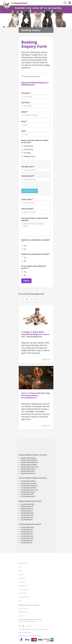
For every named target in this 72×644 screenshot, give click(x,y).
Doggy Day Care (30, 156)
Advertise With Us (24, 597)
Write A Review (23, 563)
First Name (26, 93)
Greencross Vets (23, 608)
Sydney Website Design (25, 636)
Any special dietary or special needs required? (35, 219)
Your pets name (28, 167)
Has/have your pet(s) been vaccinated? (36, 241)
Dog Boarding (29, 146)
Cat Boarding (28, 149)
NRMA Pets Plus (23, 612)
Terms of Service (23, 590)
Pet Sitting (27, 153)
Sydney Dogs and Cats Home (27, 622)
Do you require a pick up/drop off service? (34, 267)
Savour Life (22, 616)
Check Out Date (28, 209)
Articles (21, 571)
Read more (46, 359)
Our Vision (22, 578)
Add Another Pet (30, 191)
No (25, 249)
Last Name (26, 102)
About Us (21, 575)
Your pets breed (28, 176)
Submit (26, 281)
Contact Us (22, 582)
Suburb (25, 112)
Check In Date (27, 199)
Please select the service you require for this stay (35, 141)
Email (24, 121)
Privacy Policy (23, 593)
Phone (24, 131)
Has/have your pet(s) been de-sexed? (36, 254)
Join (20, 567)
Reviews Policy (23, 586)
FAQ (20, 601)
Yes (25, 246)
